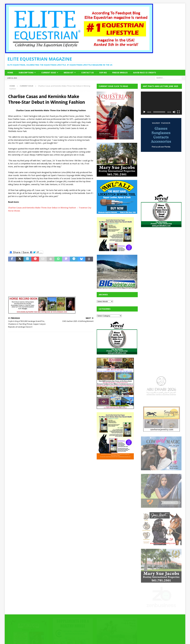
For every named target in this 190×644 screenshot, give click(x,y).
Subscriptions (26, 73)
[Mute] (174, 112)
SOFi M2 (103, 73)
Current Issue (49, 73)
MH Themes (55, 638)
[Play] (144, 112)
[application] (161, 103)
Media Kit (69, 73)
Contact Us (88, 73)
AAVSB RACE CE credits (145, 73)
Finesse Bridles (120, 73)
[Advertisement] (51, 231)
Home (10, 73)
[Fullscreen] (178, 112)
